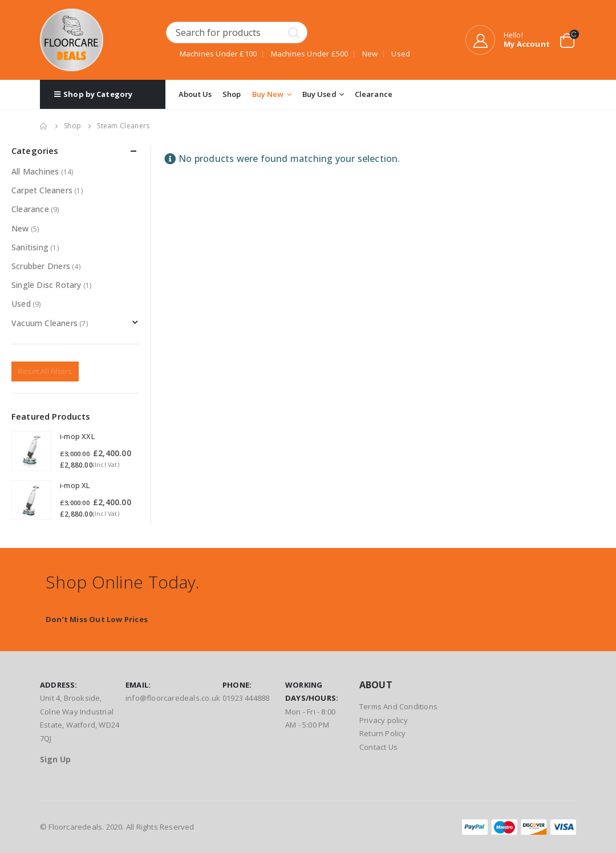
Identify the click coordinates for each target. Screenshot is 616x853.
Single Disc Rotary (46, 285)
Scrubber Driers (41, 266)
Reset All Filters (45, 371)
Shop (232, 94)
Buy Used (319, 94)
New (20, 228)
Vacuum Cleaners (44, 323)
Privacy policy (384, 720)
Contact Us (378, 747)
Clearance (374, 94)
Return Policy (383, 733)
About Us (195, 94)
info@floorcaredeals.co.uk (173, 698)
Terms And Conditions (398, 706)
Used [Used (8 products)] (401, 54)
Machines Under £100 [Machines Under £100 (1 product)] (218, 54)
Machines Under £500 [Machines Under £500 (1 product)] (310, 54)
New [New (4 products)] (370, 54)
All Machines (35, 171)
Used (21, 304)
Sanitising (30, 247)
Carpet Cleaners (42, 190)
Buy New (268, 94)
